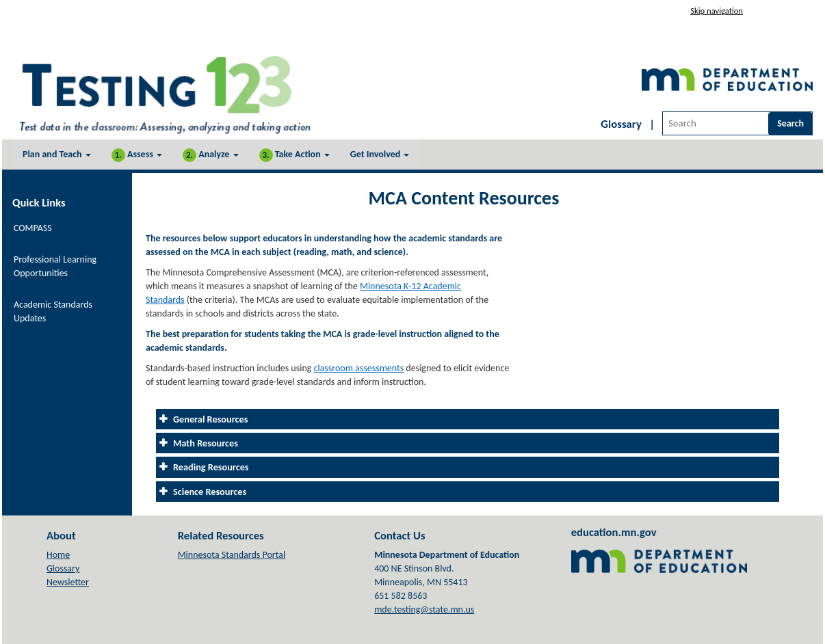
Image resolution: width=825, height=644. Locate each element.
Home (58, 555)
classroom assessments (359, 368)
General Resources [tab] (212, 419)
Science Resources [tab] (210, 492)
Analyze (211, 155)
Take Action (294, 155)
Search (790, 123)
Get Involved (380, 154)
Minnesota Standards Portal (232, 555)
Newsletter (68, 582)
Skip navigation (717, 11)
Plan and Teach (57, 154)
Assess (137, 155)
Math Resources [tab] (206, 443)
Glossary (621, 124)
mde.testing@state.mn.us (424, 609)
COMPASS (33, 228)
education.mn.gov (614, 532)
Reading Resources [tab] (211, 467)
